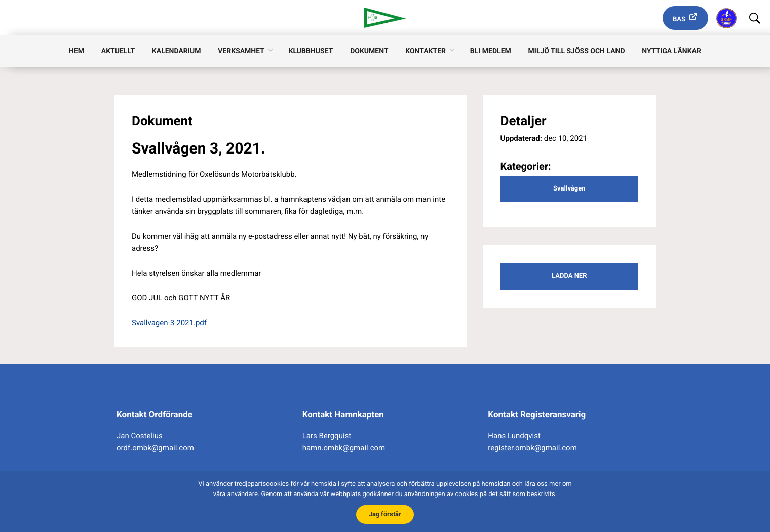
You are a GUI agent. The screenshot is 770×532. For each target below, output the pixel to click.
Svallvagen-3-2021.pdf (169, 323)
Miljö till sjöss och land (577, 51)
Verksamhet (241, 51)
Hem (76, 51)
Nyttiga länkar (671, 51)
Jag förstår (385, 514)
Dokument (369, 51)
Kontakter (426, 51)
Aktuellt (118, 51)
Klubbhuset (311, 51)
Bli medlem (491, 51)
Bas (679, 20)
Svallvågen (569, 189)
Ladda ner (569, 276)
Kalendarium (177, 51)
